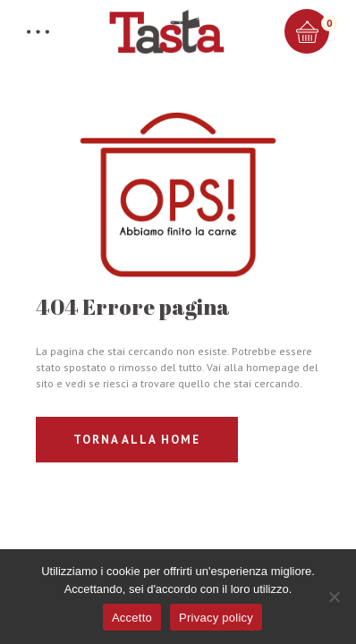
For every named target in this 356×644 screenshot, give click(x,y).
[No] (334, 597)
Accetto (132, 618)
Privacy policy (216, 618)
